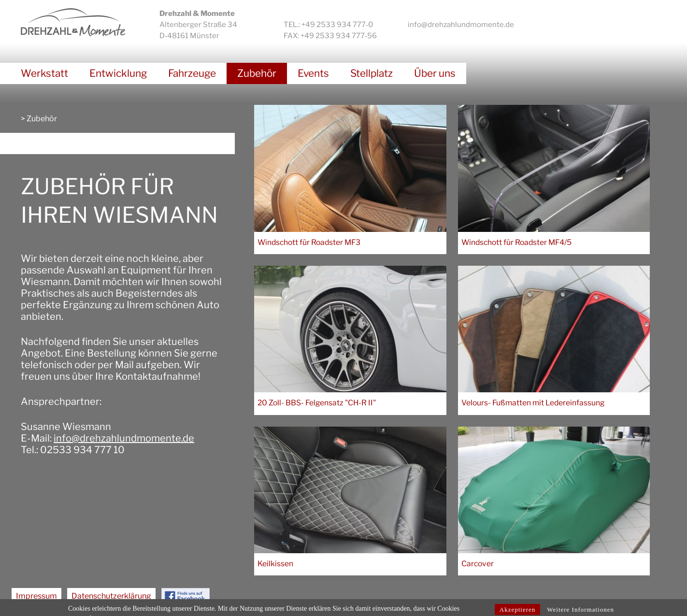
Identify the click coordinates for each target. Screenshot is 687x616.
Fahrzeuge (192, 73)
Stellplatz (372, 73)
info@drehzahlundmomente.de (461, 25)
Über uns (435, 73)
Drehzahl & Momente (73, 22)
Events (313, 73)
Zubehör (257, 73)
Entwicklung (118, 73)
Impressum (36, 596)
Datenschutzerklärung (111, 596)
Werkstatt (44, 73)
